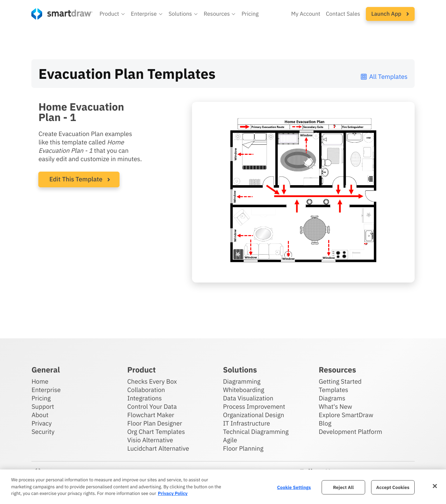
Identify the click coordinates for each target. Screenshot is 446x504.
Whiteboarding (244, 390)
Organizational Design (254, 415)
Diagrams (332, 398)
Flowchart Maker (151, 415)
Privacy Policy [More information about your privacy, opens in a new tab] (173, 493)
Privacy (41, 423)
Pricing (41, 398)
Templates (334, 390)
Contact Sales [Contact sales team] (343, 14)
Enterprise (46, 390)
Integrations (144, 398)
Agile (230, 440)
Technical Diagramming (256, 432)
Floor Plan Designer (155, 423)
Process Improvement (254, 407)
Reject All (344, 487)
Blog (325, 423)
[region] (223, 487)
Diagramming (242, 381)
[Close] (435, 486)
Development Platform (351, 432)
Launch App (390, 14)
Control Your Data (152, 407)
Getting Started (340, 381)
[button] (112, 14)
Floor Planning (243, 448)
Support (43, 407)
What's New (336, 407)
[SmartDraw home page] (62, 14)
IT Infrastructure (247, 423)
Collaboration (146, 390)
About (40, 415)
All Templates (384, 77)
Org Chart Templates (156, 432)
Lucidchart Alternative (158, 448)
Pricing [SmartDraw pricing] (250, 14)
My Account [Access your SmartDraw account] (306, 14)
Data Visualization (248, 398)
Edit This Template (76, 179)
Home (40, 381)
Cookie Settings (294, 487)
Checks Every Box (152, 381)
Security (43, 432)
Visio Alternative (150, 440)
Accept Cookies (393, 487)
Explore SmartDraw (346, 415)
